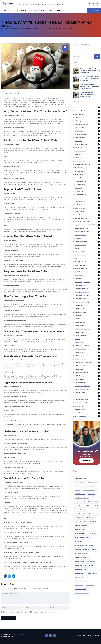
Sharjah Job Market (80, 262)
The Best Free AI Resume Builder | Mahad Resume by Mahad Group (90, 70)
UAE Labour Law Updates (82, 346)
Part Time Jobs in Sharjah (82, 232)
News (50, 11)
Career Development (81, 134)
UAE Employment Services (82, 295)
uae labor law (89, 565)
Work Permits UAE (80, 409)
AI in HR (77, 107)
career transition (92, 486)
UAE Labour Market (80, 349)
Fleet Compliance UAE (81, 168)
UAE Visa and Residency (82, 389)
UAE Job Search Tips (81, 336)
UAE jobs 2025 (91, 561)
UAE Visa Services (80, 393)
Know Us (7, 11)
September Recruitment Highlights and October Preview (89, 85)
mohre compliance (80, 534)
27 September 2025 (85, 96)
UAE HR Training (79, 326)
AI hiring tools (79, 482)
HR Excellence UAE (80, 514)
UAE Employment (80, 285)
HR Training (78, 198)
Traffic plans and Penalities (82, 272)
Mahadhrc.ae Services (81, 526)
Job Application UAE (81, 205)
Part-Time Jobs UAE (80, 235)
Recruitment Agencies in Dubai (84, 545)
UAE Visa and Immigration (82, 386)
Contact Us (59, 11)
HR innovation (93, 514)
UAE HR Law (78, 315)
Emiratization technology (82, 498)
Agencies (34, 11)
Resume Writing (79, 255)
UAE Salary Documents (81, 373)
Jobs (43, 11)
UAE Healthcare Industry (82, 302)
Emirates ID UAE (79, 161)
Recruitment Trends (80, 245)
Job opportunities (80, 208)
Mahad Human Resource (23, 634)
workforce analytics (80, 589)
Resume (77, 248)
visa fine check (79, 585)
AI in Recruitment (80, 111)
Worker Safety (79, 413)
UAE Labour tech (79, 352)
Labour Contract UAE (81, 218)
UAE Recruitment (80, 366)
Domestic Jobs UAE (80, 148)
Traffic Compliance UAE (81, 269)
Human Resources (80, 201)
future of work (79, 506)
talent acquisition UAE (81, 553)
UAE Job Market (79, 332)
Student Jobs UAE (80, 265)
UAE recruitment (92, 573)
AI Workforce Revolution (82, 124)
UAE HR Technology (80, 322)
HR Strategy (78, 188)
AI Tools (77, 117)
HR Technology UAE (80, 195)
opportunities (53, 148)
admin (7, 93)
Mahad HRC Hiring (80, 530)
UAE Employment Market (82, 292)
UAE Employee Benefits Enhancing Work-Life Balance (89, 93)
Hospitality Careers (80, 181)
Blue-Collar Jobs (79, 128)
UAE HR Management (81, 319)
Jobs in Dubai (79, 215)
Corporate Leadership (81, 144)
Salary (76, 258)
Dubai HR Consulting (89, 490)
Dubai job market (80, 494)
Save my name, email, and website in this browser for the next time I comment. (31, 612)
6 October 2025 (84, 80)
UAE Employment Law (81, 289)
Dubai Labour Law (80, 158)
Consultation (78, 141)
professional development (82, 538)
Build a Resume (79, 486)
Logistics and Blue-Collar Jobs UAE (85, 225)
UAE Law (77, 356)
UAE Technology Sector (81, 376)
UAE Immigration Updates (82, 329)
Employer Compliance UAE (82, 165)
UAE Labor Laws (79, 342)
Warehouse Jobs (79, 406)
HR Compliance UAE (80, 185)
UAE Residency (79, 369)
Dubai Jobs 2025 (79, 154)
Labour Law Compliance (82, 222)
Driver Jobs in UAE (80, 151)
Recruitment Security (81, 242)
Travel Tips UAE (79, 275)
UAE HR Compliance (80, 305)
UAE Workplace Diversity (82, 399)
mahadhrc (93, 522)
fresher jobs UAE (93, 502)
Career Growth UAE (80, 138)
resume (94, 549)
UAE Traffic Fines (80, 379)
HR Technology (79, 191)
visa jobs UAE (90, 585)
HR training (90, 518)
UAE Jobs (77, 339)
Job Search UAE (79, 211)
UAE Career (78, 279)
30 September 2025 (85, 88)
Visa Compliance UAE (81, 403)
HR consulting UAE (80, 510)
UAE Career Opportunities (82, 282)
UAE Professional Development (84, 362)
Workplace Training (80, 416)
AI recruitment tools (92, 482)
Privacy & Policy (94, 635)
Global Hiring (78, 178)
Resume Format (79, 252)
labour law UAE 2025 (80, 522)
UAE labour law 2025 (80, 569)
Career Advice (79, 131)
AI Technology (79, 114)
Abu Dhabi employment (82, 478)
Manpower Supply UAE (81, 228)
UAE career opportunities (82, 557)
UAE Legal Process (80, 359)
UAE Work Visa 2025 (80, 396)
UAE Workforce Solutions (82, 581)
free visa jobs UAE (80, 502)
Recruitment (16, 93)
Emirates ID (91, 494)
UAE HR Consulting (80, 309)
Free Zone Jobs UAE (80, 171)
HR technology (79, 518)
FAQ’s (84, 635)
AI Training (78, 121)
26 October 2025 (85, 73)
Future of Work (79, 175)
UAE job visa (78, 565)
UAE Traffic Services (80, 383)
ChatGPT (77, 490)
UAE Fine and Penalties (81, 299)
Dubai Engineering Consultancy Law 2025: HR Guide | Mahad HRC (90, 78)
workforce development (82, 593)
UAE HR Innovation (80, 312)
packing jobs (92, 534)
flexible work (28, 104)
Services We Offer (21, 11)
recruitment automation (82, 549)
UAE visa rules (79, 577)
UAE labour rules (79, 573)
